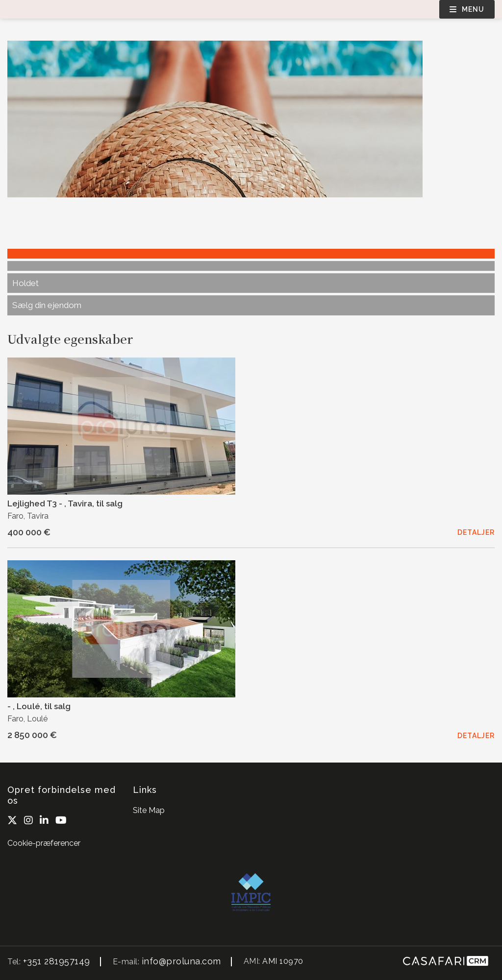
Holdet (25, 283)
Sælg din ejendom (47, 305)
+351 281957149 (57, 961)
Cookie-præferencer (44, 843)
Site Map (149, 810)
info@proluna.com (181, 961)
